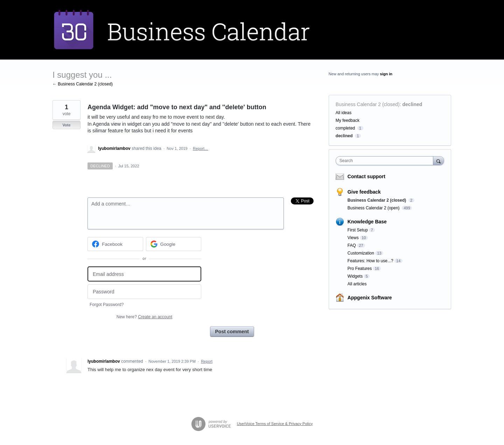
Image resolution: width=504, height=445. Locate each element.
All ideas (344, 113)
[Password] (144, 292)
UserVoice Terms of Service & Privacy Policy (275, 424)
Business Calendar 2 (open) (374, 208)
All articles (357, 284)
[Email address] (144, 274)
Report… (201, 148)
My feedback (348, 120)
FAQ (352, 245)
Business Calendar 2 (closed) (368, 104)
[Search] (439, 161)
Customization (361, 253)
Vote (66, 125)
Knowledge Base (367, 222)
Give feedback (364, 192)
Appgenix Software (370, 298)
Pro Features (360, 269)
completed (345, 128)
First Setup (358, 230)
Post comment (232, 332)
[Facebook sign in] (115, 244)
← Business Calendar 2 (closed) (83, 84)
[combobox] (386, 161)
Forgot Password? (107, 305)
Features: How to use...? (370, 261)
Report (207, 361)
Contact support (366, 176)
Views (353, 238)
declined (412, 104)
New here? (144, 317)
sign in (386, 74)
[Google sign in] (174, 244)
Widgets (355, 276)
